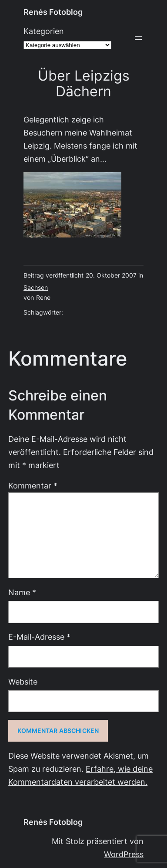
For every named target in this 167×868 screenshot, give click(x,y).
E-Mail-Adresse (39, 637)
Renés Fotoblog (53, 12)
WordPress (124, 854)
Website (23, 682)
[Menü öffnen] (138, 38)
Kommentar (33, 486)
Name (22, 592)
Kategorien (44, 31)
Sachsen (36, 288)
